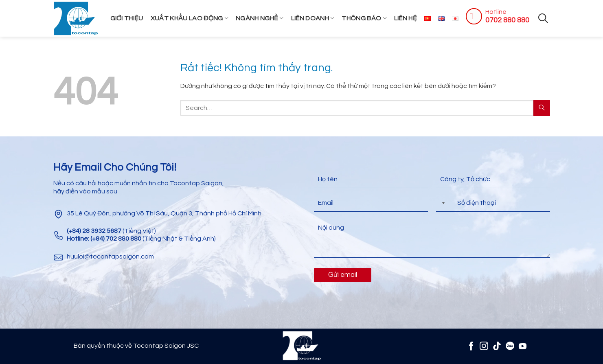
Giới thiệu (127, 18)
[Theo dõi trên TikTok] (497, 346)
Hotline (496, 12)
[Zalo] (510, 346)
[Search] (543, 18)
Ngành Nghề (260, 18)
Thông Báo (364, 18)
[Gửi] (542, 108)
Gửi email (343, 275)
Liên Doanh (313, 18)
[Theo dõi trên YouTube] (523, 346)
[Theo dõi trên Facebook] (471, 346)
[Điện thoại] (493, 203)
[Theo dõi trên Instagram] (484, 346)
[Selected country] (442, 203)
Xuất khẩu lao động (190, 18)
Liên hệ (406, 18)
